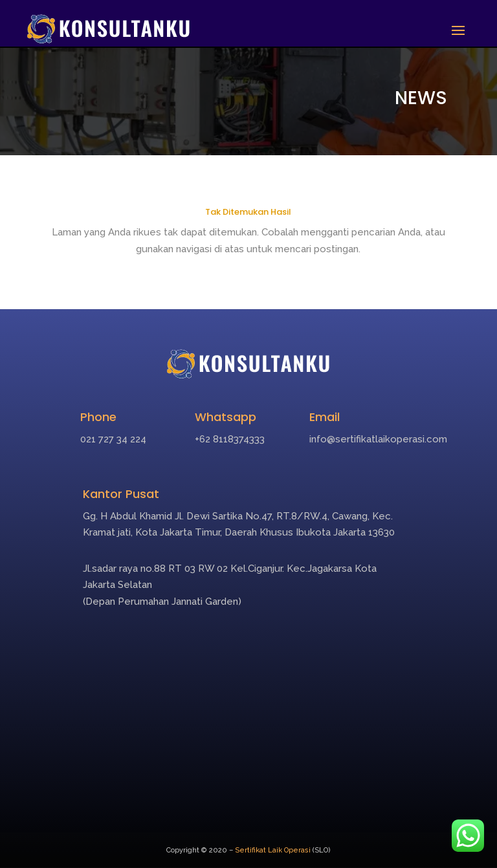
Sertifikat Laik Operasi (273, 850)
